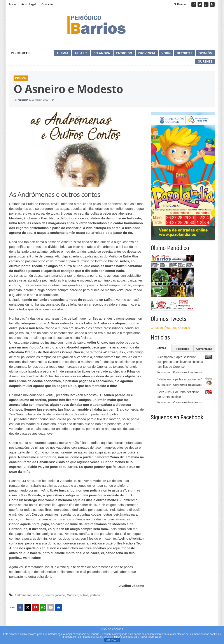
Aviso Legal (29, 4)
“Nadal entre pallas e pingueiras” (180, 379)
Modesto (72, 595)
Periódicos (21, 53)
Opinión (205, 53)
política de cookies (102, 637)
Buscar (180, 4)
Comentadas (204, 349)
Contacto (47, 4)
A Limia (62, 53)
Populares (183, 349)
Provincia (147, 53)
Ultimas (161, 348)
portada (95, 595)
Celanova (102, 53)
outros (84, 595)
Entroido (124, 53)
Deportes (185, 53)
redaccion (23, 100)
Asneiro (38, 595)
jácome (60, 595)
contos (49, 595)
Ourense (205, 61)
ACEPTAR (112, 640)
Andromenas (23, 595)
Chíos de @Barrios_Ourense (170, 328)
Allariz (81, 53)
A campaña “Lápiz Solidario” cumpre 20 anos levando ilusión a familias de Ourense (180, 362)
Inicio (12, 4)
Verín (166, 53)
